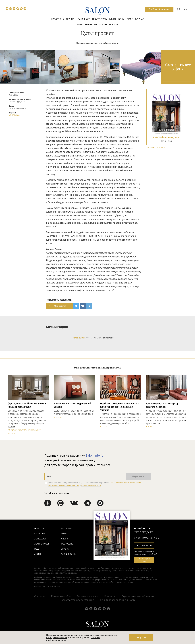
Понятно (141, 638)
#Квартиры (22, 430)
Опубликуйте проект (159, 9)
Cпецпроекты (69, 554)
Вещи (121, 19)
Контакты (110, 596)
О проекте (40, 596)
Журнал (140, 19)
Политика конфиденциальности (118, 600)
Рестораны (101, 25)
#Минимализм (35, 430)
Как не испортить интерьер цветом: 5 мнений (162, 405)
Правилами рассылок (91, 485)
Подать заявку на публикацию (138, 596)
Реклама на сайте (61, 596)
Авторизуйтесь (79, 338)
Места (113, 19)
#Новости (58, 417)
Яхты (80, 25)
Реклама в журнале (88, 596)
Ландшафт (84, 19)
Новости (56, 19)
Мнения (113, 25)
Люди (130, 19)
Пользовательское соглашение (77, 600)
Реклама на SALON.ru (156, 148)
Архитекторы (100, 19)
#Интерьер (12, 430)
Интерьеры (69, 19)
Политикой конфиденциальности (64, 485)
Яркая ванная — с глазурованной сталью (72, 405)
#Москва (11, 434)
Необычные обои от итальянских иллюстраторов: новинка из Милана (119, 407)
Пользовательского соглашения (126, 483)
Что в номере (144, 546)
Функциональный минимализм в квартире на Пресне (27, 405)
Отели (89, 25)
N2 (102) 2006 (15, 115)
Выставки (67, 528)
